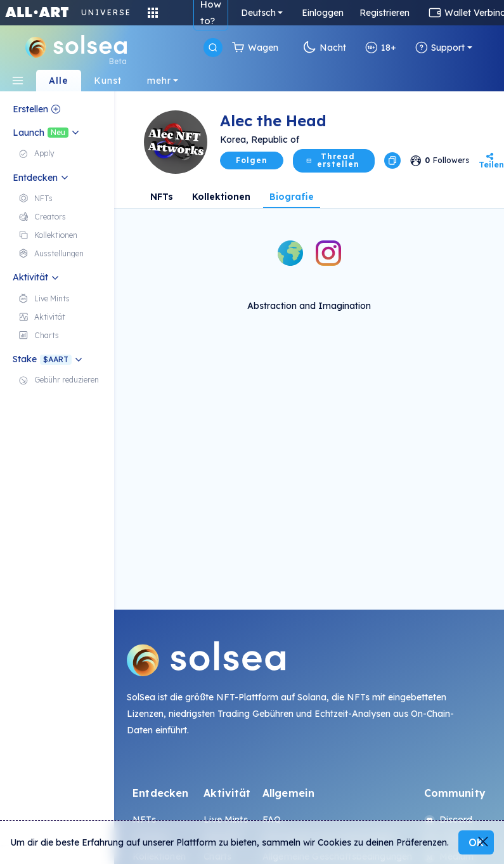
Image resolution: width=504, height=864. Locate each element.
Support (440, 48)
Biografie (292, 197)
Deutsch (258, 13)
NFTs (162, 197)
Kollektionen (221, 197)
